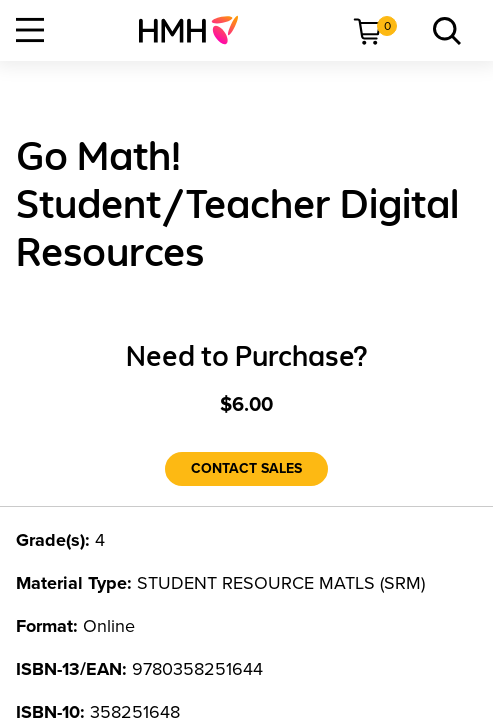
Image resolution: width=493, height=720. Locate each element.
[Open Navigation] (30, 30)
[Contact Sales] (246, 469)
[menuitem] (196, 30)
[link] (196, 30)
